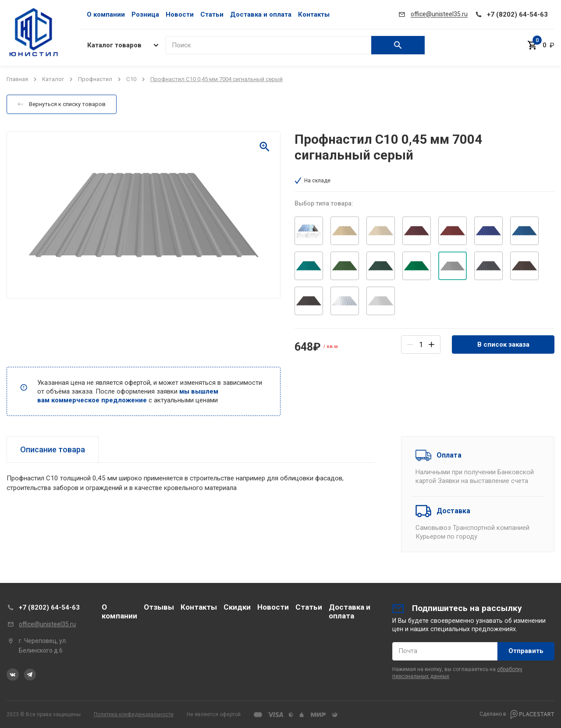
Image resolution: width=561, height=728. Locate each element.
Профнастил (95, 79)
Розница (145, 14)
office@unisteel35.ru (47, 624)
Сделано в (517, 714)
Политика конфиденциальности (134, 714)
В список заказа (503, 344)
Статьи (212, 14)
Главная (17, 79)
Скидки (237, 607)
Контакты (314, 14)
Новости (180, 14)
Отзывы (159, 607)
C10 (131, 79)
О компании (106, 14)
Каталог (53, 79)
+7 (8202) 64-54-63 (49, 607)
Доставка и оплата (261, 14)
